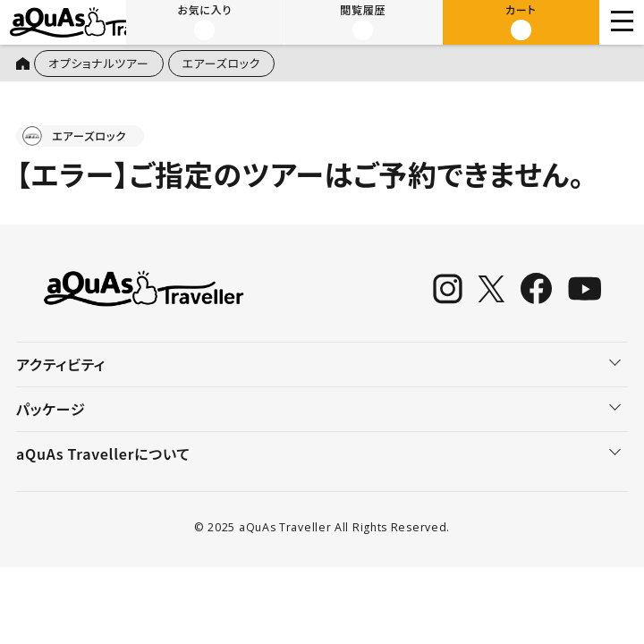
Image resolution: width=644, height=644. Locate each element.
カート (521, 21)
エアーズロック (221, 63)
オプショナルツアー (99, 63)
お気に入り (205, 21)
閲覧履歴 (363, 21)
